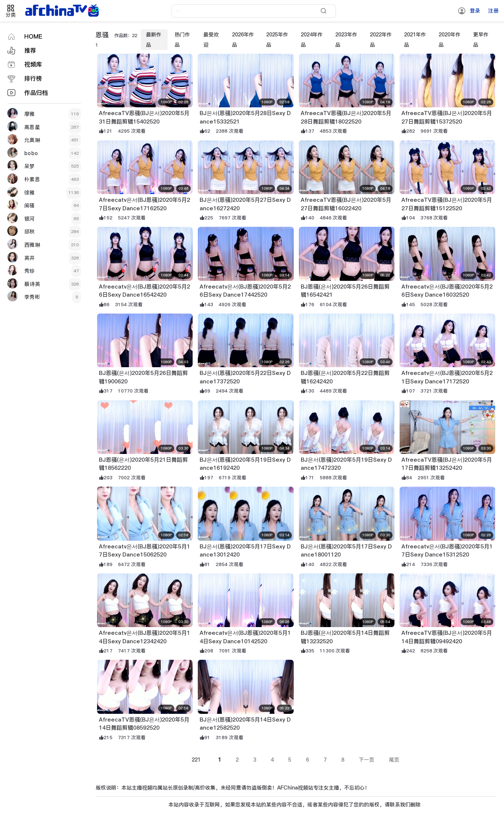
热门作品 (182, 40)
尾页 (394, 760)
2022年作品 (381, 40)
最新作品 (154, 40)
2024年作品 (312, 40)
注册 (493, 11)
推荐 (30, 51)
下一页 (367, 760)
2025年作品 (277, 40)
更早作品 (481, 40)
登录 (475, 11)
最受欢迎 (211, 40)
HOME (33, 37)
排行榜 (33, 78)
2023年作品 (346, 40)
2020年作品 (450, 40)
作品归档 (36, 93)
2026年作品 (243, 40)
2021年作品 (415, 40)
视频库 (33, 65)
